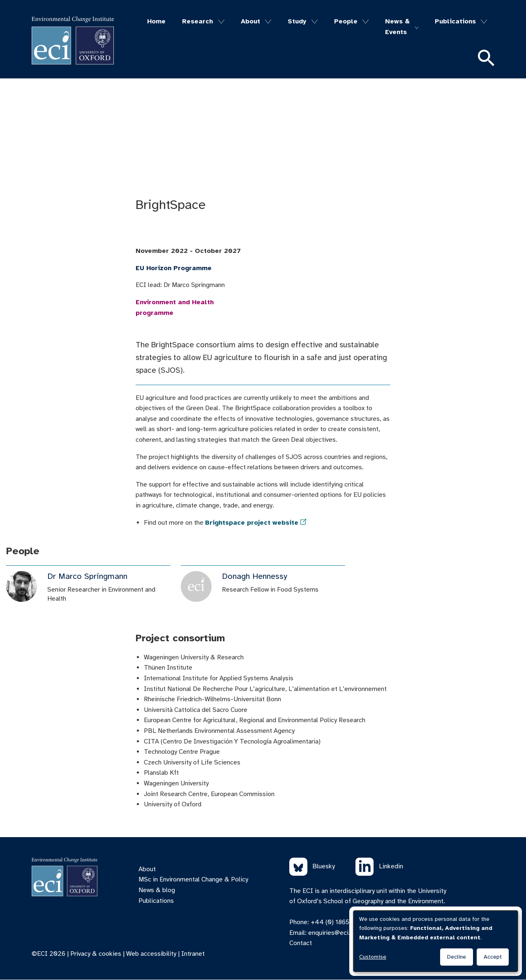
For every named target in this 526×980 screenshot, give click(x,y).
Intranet (193, 954)
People (346, 21)
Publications (455, 21)
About (250, 21)
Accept (493, 957)
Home (156, 21)
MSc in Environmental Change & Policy (193, 879)
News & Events (397, 27)
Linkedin (379, 867)
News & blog (157, 890)
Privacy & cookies (96, 954)
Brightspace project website (252, 523)
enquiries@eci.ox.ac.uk (341, 933)
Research (197, 21)
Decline (457, 957)
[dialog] (436, 941)
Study (297, 21)
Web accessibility (151, 954)
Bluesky (312, 867)
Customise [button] (373, 957)
